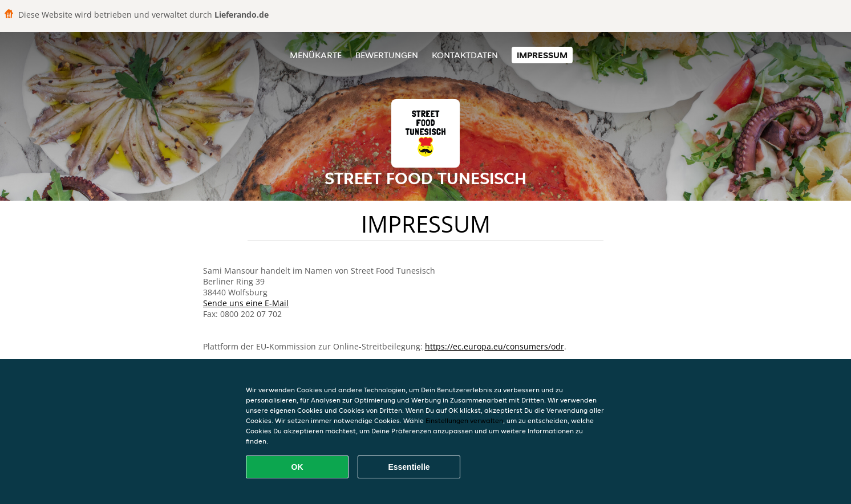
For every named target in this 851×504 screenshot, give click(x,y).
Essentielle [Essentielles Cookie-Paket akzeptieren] (409, 467)
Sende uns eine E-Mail (246, 303)
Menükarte (316, 55)
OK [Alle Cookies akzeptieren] (297, 467)
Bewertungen (387, 55)
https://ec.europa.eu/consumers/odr (495, 346)
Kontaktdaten (465, 55)
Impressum (542, 55)
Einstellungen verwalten (464, 420)
